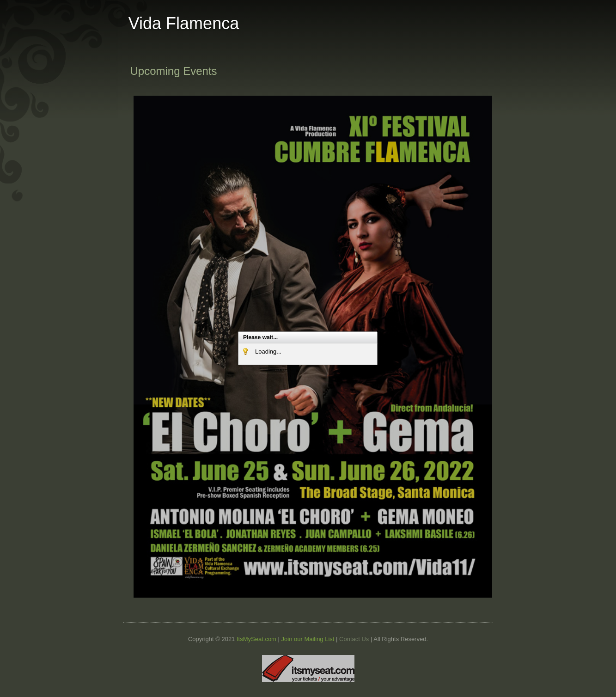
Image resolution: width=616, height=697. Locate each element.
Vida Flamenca (184, 23)
